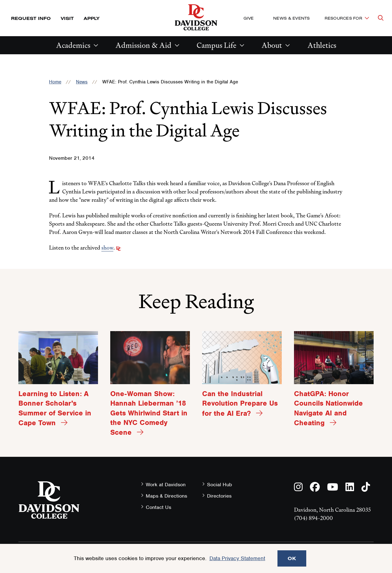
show (107, 248)
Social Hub (220, 485)
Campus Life (217, 45)
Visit (67, 18)
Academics (73, 45)
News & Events (291, 18)
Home (55, 82)
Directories (219, 496)
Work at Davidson (166, 485)
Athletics (322, 45)
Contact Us (158, 507)
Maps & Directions (166, 496)
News (82, 82)
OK (292, 558)
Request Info (31, 18)
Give (249, 18)
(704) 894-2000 (313, 518)
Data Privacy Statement (237, 558)
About (272, 45)
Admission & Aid (143, 45)
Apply (92, 18)
